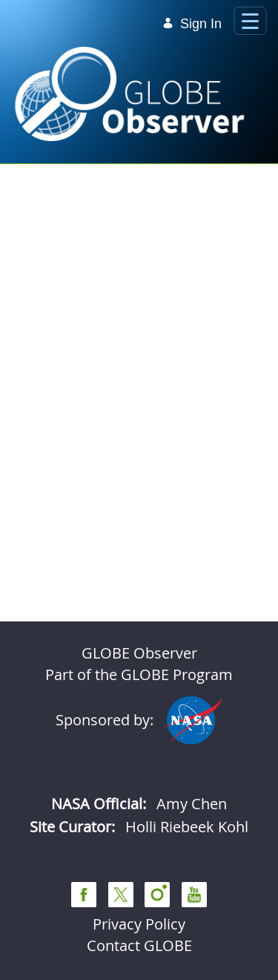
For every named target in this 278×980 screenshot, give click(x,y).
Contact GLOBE (139, 945)
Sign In (192, 24)
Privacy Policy (139, 924)
